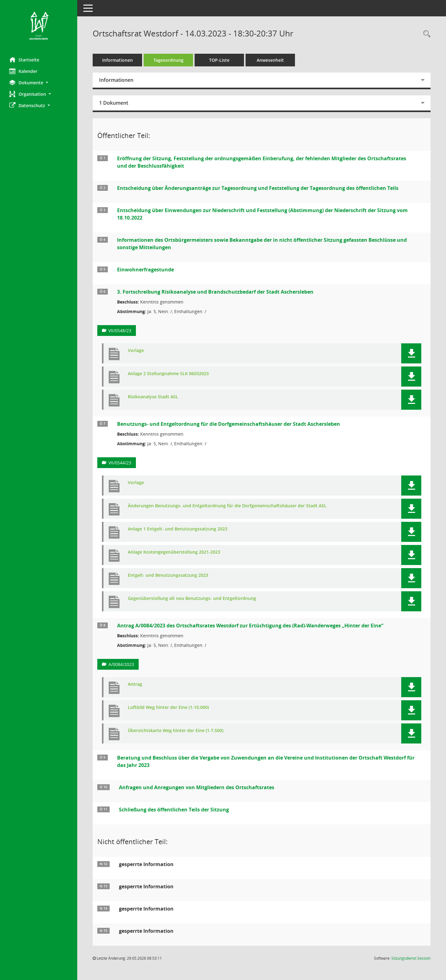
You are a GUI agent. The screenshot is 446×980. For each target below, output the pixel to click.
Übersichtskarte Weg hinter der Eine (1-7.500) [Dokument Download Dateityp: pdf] (176, 731)
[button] (39, 83)
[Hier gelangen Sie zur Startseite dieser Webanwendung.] (39, 26)
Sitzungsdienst (411, 958)
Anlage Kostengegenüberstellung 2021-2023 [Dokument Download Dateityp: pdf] (174, 552)
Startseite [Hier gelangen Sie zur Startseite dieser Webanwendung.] (24, 60)
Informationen (118, 60)
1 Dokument (114, 103)
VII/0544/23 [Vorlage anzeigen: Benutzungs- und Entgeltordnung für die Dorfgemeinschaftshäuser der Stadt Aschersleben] (120, 463)
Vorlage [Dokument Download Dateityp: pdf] (136, 351)
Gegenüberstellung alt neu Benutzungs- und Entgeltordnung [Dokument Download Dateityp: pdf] (192, 599)
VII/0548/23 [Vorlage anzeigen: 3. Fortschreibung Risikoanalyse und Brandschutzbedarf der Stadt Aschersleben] (120, 331)
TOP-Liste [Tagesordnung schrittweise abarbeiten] (219, 60)
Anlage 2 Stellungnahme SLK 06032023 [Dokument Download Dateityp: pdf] (168, 374)
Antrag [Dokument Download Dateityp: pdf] (135, 684)
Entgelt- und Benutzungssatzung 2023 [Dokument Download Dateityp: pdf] (168, 575)
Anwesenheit (270, 60)
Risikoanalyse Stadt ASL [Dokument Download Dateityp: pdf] (153, 397)
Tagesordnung (168, 60)
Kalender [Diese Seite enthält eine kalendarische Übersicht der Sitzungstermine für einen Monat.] (23, 71)
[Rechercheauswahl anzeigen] (425, 34)
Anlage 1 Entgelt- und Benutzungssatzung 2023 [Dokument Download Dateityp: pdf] (178, 529)
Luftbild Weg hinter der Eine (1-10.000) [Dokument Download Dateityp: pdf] (168, 708)
